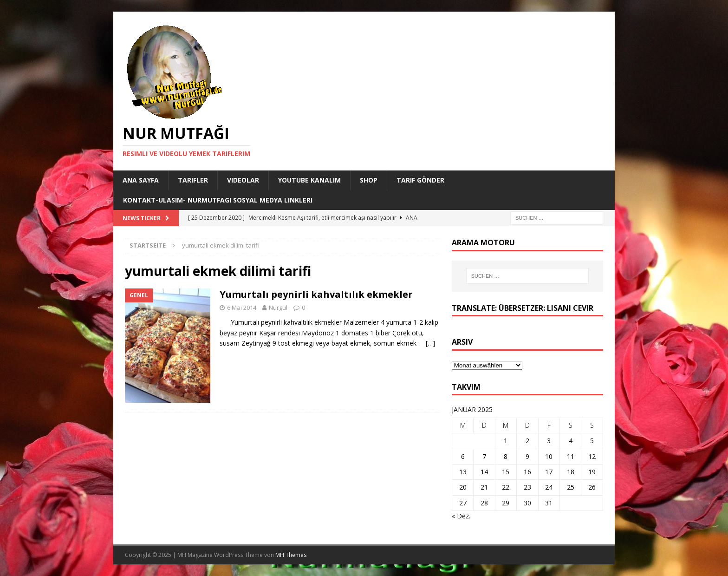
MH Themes (291, 555)
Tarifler (193, 180)
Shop (369, 180)
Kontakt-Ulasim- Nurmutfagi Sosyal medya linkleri (218, 200)
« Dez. (461, 516)
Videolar (243, 180)
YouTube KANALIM (309, 180)
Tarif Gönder (420, 180)
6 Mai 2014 (242, 308)
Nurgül (278, 308)
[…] (430, 343)
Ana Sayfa (141, 180)
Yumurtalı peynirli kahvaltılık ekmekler (316, 294)
